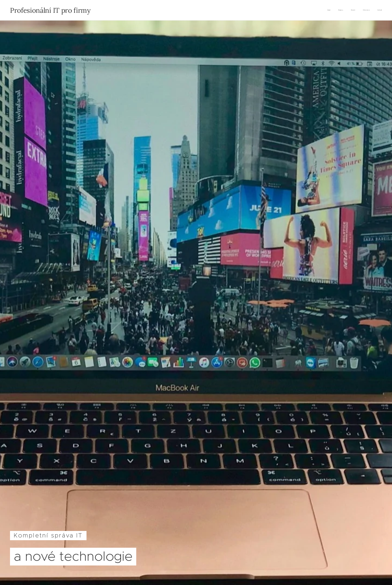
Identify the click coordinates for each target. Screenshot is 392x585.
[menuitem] (351, 10)
